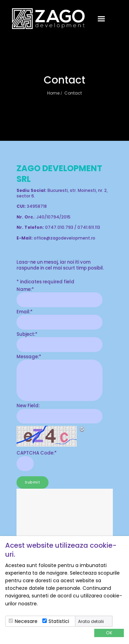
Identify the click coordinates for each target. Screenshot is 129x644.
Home (53, 93)
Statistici (59, 621)
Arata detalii (91, 622)
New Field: (28, 406)
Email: (25, 312)
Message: (29, 357)
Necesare (26, 621)
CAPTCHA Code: (37, 453)
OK (109, 633)
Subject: (27, 334)
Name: (25, 289)
